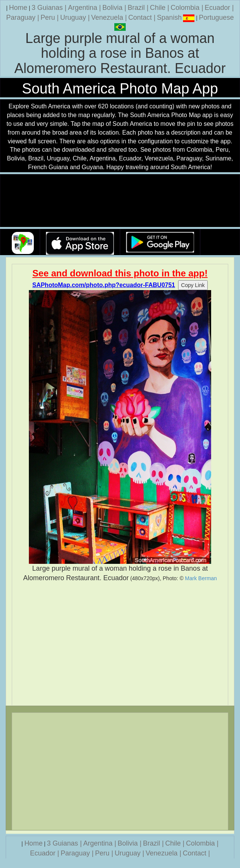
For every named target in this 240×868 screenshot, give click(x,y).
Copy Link (193, 285)
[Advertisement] (120, 644)
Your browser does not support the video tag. (120, 201)
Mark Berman (201, 578)
